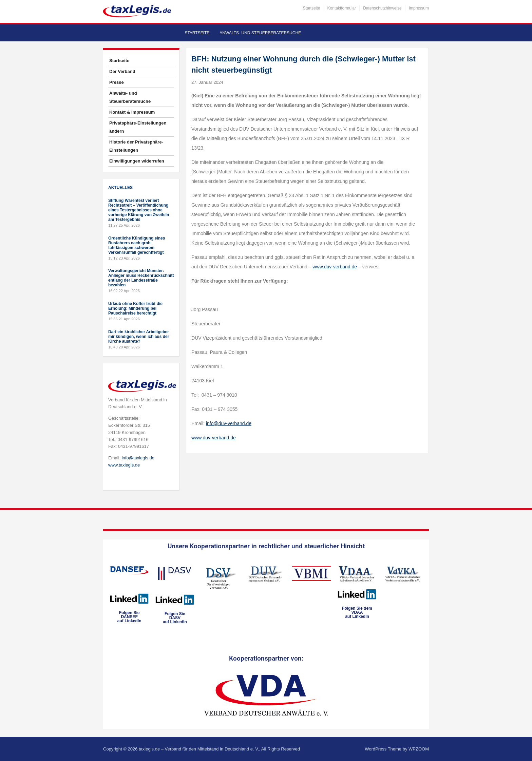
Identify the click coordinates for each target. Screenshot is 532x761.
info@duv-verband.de (229, 423)
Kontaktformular (342, 8)
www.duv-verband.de (335, 267)
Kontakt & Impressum (132, 112)
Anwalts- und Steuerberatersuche (260, 33)
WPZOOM (419, 749)
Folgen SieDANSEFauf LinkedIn (129, 617)
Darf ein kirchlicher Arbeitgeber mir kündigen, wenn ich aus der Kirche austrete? (139, 337)
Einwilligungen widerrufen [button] (137, 161)
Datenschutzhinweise (382, 8)
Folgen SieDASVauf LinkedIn (175, 618)
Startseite (312, 8)
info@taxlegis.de (138, 458)
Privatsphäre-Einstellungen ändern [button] (138, 127)
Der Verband (122, 71)
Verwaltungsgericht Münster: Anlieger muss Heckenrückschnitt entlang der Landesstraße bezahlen (141, 278)
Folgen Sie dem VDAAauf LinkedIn (357, 612)
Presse (117, 82)
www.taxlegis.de (124, 465)
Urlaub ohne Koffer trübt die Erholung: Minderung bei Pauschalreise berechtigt (135, 308)
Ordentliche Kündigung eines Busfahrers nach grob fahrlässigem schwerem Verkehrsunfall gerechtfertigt (137, 245)
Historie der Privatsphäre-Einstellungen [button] (136, 146)
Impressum (419, 8)
